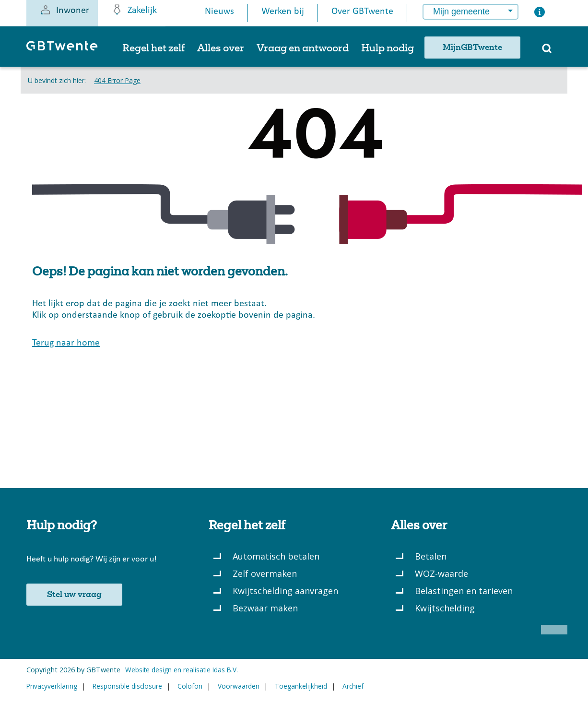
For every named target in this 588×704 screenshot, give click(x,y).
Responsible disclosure (127, 686)
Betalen (431, 556)
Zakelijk (134, 10)
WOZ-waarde (441, 573)
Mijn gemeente (461, 12)
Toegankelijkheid (301, 686)
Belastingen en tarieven (464, 591)
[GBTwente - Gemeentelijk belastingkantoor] (67, 50)
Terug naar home (66, 343)
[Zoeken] (547, 51)
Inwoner (65, 10)
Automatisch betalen (276, 556)
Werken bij (283, 12)
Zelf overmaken (265, 573)
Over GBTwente (362, 12)
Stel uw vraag (74, 595)
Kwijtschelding (445, 608)
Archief (353, 686)
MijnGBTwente (472, 48)
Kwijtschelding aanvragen (285, 591)
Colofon (190, 686)
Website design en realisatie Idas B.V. (182, 670)
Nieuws (219, 12)
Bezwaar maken (265, 608)
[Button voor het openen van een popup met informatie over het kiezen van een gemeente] (540, 14)
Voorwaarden (239, 686)
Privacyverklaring (52, 686)
